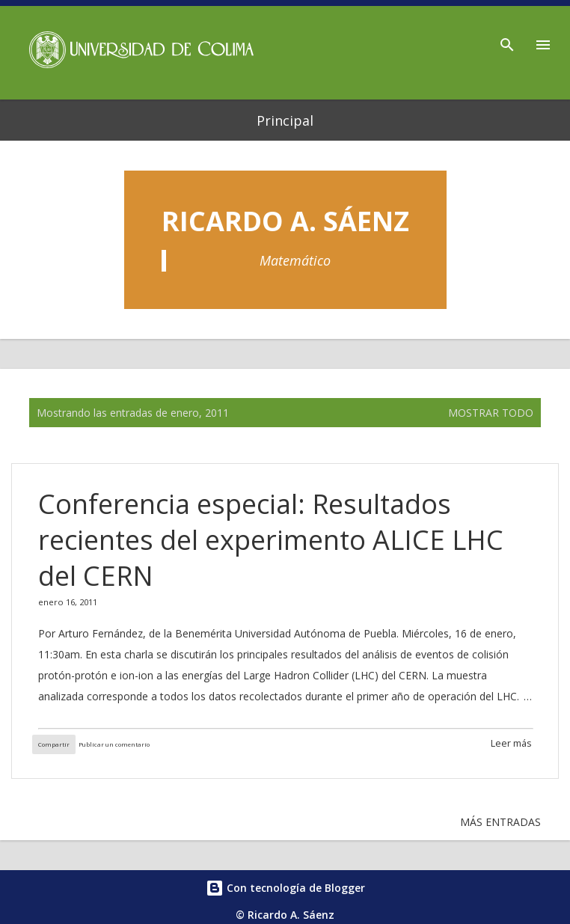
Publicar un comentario (114, 744)
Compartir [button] (54, 744)
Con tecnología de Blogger (285, 888)
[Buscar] (507, 40)
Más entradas (500, 822)
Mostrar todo (491, 413)
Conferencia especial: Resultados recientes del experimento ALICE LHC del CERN (271, 540)
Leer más (511, 743)
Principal (285, 120)
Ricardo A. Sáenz (285, 221)
